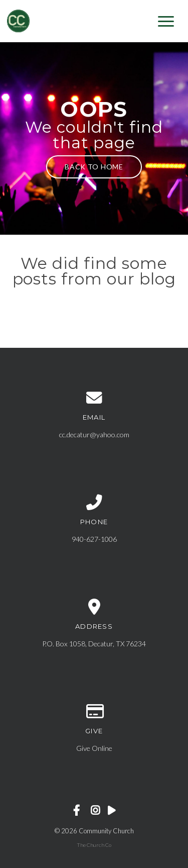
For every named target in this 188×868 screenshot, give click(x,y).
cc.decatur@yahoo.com (94, 435)
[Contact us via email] (94, 398)
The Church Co (94, 845)
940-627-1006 (94, 539)
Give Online (94, 748)
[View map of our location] (94, 607)
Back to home (94, 167)
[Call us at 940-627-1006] (94, 503)
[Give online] (94, 712)
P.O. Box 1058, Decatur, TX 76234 (94, 644)
